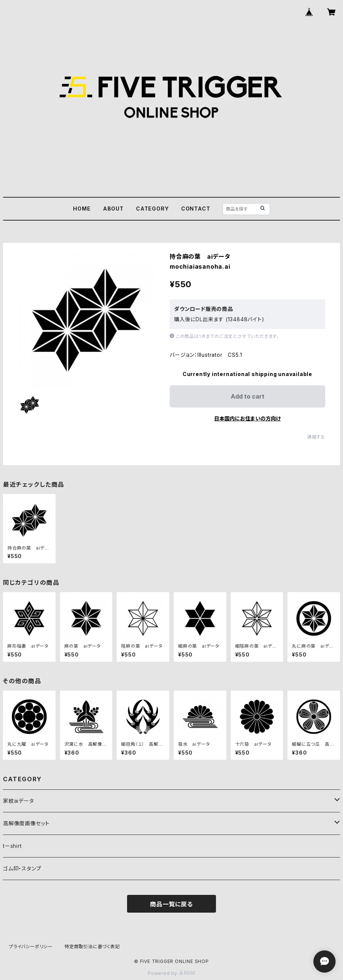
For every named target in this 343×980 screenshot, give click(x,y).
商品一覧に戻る (171, 904)
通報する (316, 437)
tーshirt (12, 846)
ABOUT (113, 209)
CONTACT (196, 209)
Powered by (171, 973)
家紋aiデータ (19, 801)
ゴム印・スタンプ (22, 868)
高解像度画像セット (26, 823)
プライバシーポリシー (31, 947)
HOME (82, 209)
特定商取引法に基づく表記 (92, 947)
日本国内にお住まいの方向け (247, 418)
